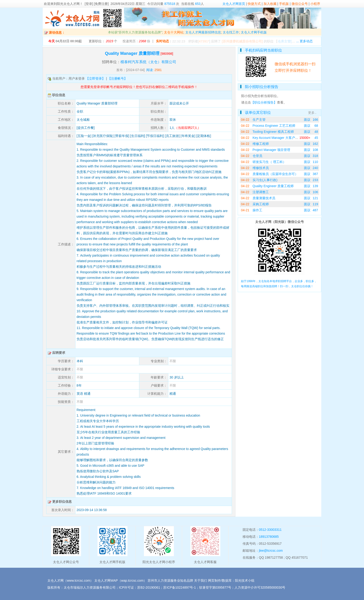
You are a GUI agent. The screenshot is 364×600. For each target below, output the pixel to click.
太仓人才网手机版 (254, 32)
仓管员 (257, 156)
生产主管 (259, 120)
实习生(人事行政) (265, 180)
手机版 (284, 4)
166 (315, 120)
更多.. (312, 113)
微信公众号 (300, 4)
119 (315, 204)
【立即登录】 (95, 78)
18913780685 (269, 537)
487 (315, 210)
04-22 (245, 120)
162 (315, 144)
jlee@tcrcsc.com (271, 551)
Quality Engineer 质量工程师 (273, 186)
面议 (307, 120)
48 (316, 132)
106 (315, 192)
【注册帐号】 (117, 78)
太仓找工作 (231, 32)
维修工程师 (261, 144)
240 (315, 168)
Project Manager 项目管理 (271, 150)
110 (315, 162)
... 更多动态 (305, 41)
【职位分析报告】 (264, 102)
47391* (204, 41)
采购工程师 (261, 204)
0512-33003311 (270, 530)
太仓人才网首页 (234, 4)
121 (315, 198)
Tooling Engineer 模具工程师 (273, 132)
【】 (292, 41)
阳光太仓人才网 (68, 4)
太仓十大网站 (174, 32)
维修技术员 (261, 168)
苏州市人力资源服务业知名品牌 (170, 580)
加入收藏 (270, 4)
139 (315, 186)
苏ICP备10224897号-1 (179, 587)
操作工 (257, 210)
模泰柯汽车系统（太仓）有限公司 (148, 62)
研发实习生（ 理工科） (269, 162)
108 (315, 150)
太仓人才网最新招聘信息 (203, 32)
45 (316, 138)
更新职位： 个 (103, 41)
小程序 (315, 4)
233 (315, 180)
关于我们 (201, 580)
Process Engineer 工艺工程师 (274, 126)
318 (315, 156)
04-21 (245, 210)
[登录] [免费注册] (97, 4)
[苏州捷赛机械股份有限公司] (242, 41)
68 (316, 126)
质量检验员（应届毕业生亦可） (275, 174)
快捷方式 (254, 4)
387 (315, 174)
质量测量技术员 (264, 198)
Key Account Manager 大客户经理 (277, 138)
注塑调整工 (261, 192)
